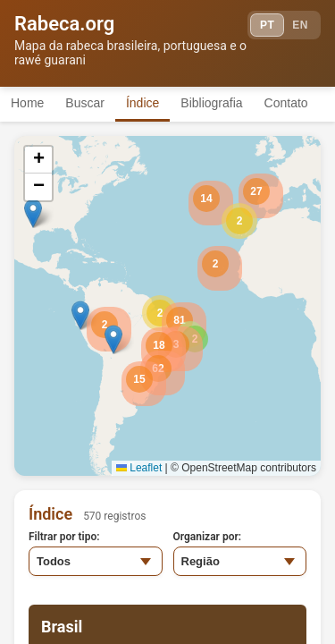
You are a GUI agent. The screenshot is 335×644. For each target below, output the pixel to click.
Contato (286, 103)
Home (27, 103)
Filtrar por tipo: (64, 537)
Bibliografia (211, 103)
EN (300, 25)
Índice (142, 103)
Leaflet (139, 468)
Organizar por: (208, 537)
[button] (239, 221)
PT (267, 25)
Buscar (85, 103)
